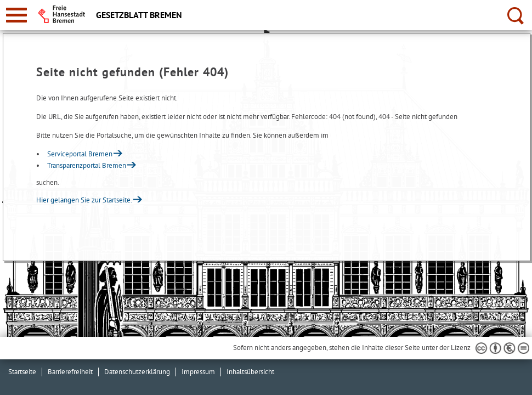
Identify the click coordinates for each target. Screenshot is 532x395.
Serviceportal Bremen (80, 154)
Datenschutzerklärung (137, 372)
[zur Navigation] (16, 15)
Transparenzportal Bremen (87, 165)
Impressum (198, 372)
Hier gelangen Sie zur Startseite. (84, 200)
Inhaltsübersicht (250, 372)
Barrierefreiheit (70, 372)
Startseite (22, 372)
